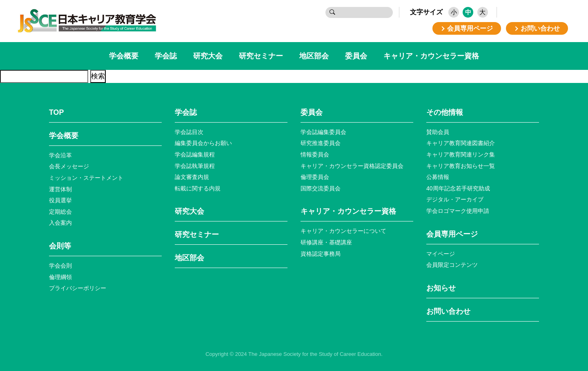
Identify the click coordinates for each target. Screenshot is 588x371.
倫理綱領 (60, 277)
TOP (56, 112)
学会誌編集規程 (195, 154)
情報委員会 (315, 154)
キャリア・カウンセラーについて (343, 231)
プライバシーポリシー (78, 288)
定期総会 (60, 212)
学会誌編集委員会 (323, 132)
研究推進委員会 (321, 143)
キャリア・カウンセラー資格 (431, 56)
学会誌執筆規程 (195, 166)
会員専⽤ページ (452, 234)
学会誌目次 (189, 132)
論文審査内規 (192, 177)
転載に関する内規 (198, 188)
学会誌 (166, 56)
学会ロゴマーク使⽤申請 (458, 211)
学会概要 (124, 56)
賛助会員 (438, 132)
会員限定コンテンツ (452, 265)
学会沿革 (60, 155)
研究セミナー (261, 56)
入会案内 (60, 223)
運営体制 (60, 189)
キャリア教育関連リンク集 (461, 154)
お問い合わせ (448, 311)
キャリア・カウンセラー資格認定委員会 (352, 166)
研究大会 (208, 56)
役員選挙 (60, 200)
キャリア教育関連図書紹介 (461, 143)
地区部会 (314, 56)
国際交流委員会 (321, 188)
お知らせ (441, 288)
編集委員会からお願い (203, 143)
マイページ (441, 254)
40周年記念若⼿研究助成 (458, 188)
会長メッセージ (69, 166)
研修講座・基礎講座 (326, 242)
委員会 (356, 56)
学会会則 (60, 266)
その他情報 (445, 112)
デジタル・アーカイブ (455, 199)
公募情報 (438, 177)
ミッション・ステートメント (86, 178)
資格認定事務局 (321, 254)
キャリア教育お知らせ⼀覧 (461, 166)
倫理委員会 (315, 177)
